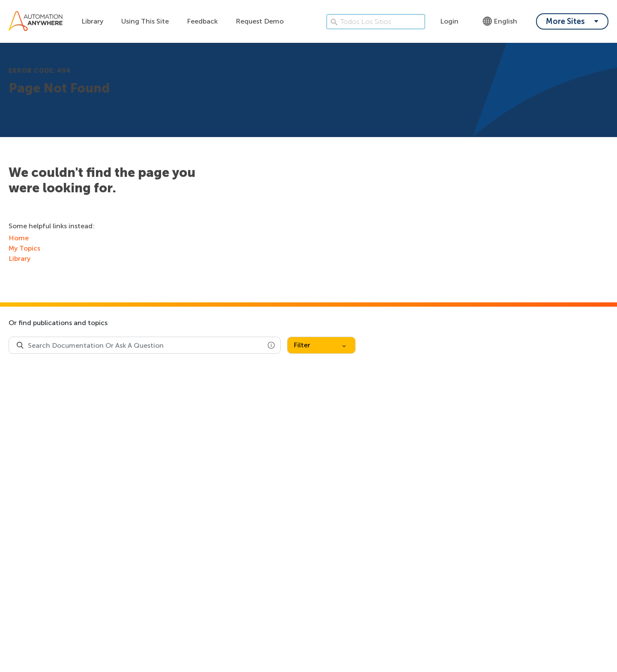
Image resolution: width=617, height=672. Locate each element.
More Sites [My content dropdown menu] (565, 21)
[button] (271, 345)
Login (449, 21)
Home (19, 238)
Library (92, 21)
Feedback (202, 21)
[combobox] (145, 345)
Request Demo (260, 21)
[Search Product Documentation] (20, 345)
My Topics (24, 248)
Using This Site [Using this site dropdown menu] (145, 21)
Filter (320, 345)
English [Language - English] (500, 21)
